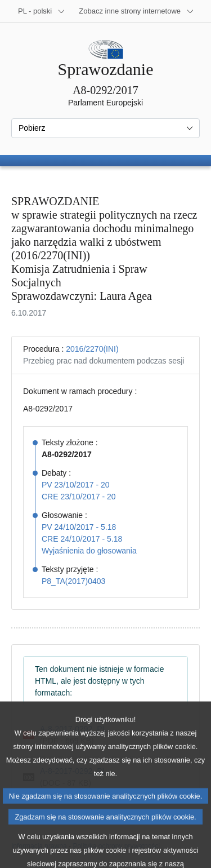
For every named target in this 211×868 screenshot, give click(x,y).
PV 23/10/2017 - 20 (76, 485)
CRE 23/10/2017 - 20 (79, 497)
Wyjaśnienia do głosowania (89, 551)
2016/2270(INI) (92, 349)
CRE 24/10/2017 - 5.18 (82, 539)
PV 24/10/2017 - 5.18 (79, 527)
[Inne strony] (136, 11)
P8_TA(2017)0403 (73, 581)
